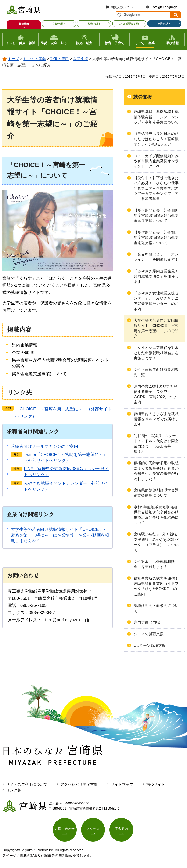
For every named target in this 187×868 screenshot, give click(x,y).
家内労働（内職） (149, 622)
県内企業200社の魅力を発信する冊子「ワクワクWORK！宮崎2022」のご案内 (156, 394)
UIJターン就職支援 (150, 646)
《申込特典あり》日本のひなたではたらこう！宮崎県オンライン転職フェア (156, 139)
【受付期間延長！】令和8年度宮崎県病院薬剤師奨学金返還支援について (156, 216)
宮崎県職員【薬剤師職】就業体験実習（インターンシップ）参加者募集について (156, 117)
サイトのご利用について (27, 784)
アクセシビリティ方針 (79, 784)
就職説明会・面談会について (156, 608)
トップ (14, 59)
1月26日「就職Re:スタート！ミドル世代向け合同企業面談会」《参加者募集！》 (156, 444)
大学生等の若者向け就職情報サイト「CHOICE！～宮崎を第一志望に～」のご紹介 (156, 328)
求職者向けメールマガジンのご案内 (44, 446)
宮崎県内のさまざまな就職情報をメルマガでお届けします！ (156, 419)
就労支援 (81, 59)
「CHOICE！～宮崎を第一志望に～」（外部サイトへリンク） (64, 413)
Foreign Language (164, 7)
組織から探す (94, 24)
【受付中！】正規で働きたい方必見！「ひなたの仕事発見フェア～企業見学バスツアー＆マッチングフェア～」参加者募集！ (156, 188)
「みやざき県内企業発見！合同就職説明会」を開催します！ (156, 276)
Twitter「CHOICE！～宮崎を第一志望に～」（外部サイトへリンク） (66, 458)
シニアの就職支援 (149, 634)
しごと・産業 (35, 59)
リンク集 (14, 790)
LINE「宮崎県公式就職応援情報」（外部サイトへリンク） (66, 472)
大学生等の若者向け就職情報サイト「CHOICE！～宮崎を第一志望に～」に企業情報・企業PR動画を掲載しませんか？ (60, 535)
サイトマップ (122, 784)
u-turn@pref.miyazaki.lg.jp (66, 620)
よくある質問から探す (129, 24)
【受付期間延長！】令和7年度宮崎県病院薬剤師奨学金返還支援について (156, 238)
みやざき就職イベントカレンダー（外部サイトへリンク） (66, 486)
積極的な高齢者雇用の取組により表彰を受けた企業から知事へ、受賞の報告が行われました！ (156, 471)
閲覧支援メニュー (124, 7)
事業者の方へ (164, 24)
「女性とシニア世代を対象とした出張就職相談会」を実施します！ (156, 353)
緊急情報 (24, 24)
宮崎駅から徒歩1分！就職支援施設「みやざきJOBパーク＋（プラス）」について (156, 542)
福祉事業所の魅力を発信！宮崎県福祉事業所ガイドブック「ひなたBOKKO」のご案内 (156, 586)
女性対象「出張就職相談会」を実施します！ (154, 564)
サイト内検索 (119, 15)
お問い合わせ (65, 829)
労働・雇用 (59, 59)
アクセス (93, 829)
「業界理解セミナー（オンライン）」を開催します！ (156, 257)
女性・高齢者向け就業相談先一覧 (156, 372)
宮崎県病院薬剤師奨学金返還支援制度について (156, 493)
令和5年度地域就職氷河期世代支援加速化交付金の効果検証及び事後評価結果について (156, 515)
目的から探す (59, 24)
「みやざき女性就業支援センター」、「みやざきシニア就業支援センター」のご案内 (156, 301)
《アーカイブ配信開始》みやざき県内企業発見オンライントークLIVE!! (156, 161)
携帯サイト (156, 784)
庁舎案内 (121, 829)
